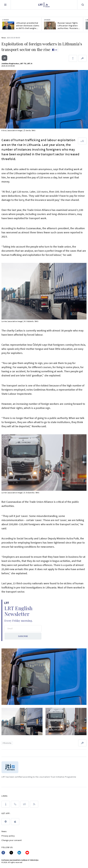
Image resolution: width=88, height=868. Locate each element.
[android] (6, 822)
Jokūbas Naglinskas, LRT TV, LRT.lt (17, 63)
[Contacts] (15, 804)
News (4, 38)
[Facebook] (3, 853)
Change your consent (12, 840)
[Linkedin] (19, 853)
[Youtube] (27, 853)
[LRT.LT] (44, 5)
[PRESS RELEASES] (25, 804)
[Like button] (55, 50)
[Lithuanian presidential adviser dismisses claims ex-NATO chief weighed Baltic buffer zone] (8, 25)
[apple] (15, 822)
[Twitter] (11, 853)
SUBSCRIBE (23, 636)
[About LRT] (6, 804)
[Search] (83, 5)
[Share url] (82, 58)
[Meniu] (5, 5)
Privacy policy (8, 836)
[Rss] (34, 804)
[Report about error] (73, 58)
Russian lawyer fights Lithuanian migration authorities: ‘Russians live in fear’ (68, 26)
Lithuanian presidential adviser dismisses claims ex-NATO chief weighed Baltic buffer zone (28, 26)
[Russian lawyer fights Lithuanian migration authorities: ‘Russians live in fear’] (50, 25)
